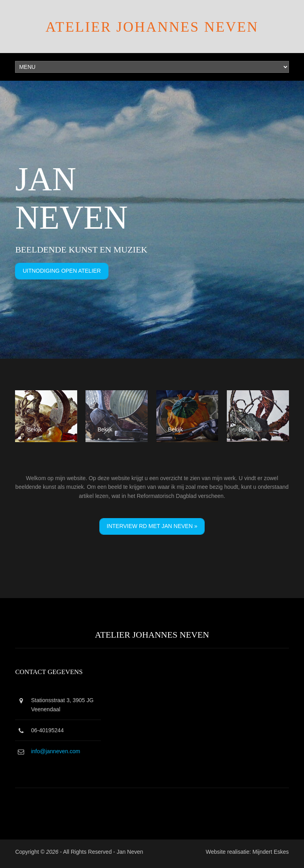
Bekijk (34, 429)
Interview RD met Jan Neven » (152, 526)
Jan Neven (130, 852)
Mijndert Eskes (271, 852)
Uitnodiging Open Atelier (62, 271)
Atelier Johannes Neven (152, 27)
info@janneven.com (55, 751)
